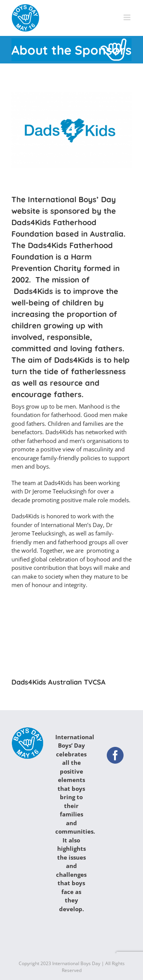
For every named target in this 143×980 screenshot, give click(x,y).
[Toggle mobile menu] (128, 17)
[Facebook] (115, 755)
